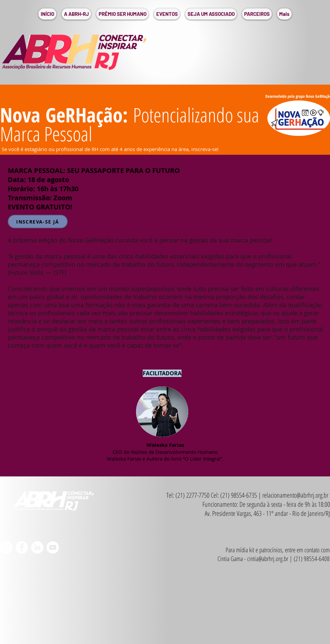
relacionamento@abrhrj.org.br (295, 495)
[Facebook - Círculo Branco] (22, 547)
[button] (76, 14)
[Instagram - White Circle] (6, 547)
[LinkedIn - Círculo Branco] (37, 547)
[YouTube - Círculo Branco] (53, 547)
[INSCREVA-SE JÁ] (38, 222)
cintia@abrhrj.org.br (268, 559)
